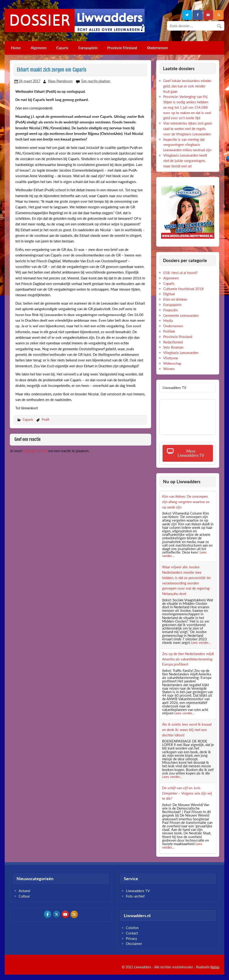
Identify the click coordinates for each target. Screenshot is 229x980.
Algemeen (39, 48)
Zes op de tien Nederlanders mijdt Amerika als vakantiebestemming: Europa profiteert (188, 659)
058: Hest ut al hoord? (180, 273)
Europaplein (88, 48)
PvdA (45, 420)
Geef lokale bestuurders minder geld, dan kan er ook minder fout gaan (187, 86)
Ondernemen (157, 48)
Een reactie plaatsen (96, 81)
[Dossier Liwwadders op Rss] (74, 914)
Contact (132, 933)
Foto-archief (135, 896)
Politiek (169, 331)
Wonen (169, 369)
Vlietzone (171, 358)
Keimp (215, 967)
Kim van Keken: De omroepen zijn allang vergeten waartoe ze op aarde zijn (186, 502)
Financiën (170, 310)
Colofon (132, 928)
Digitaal (169, 294)
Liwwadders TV (138, 891)
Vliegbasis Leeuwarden (181, 353)
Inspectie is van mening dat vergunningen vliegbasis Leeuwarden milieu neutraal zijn (187, 145)
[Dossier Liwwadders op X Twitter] (56, 914)
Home (16, 48)
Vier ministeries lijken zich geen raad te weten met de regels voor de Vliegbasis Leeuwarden (188, 129)
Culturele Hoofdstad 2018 (183, 289)
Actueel (24, 891)
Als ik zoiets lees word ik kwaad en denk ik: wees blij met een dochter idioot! (187, 730)
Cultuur (24, 896)
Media (168, 321)
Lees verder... (201, 642)
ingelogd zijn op (35, 451)
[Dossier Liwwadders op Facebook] (48, 914)
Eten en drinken (175, 299)
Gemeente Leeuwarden (181, 315)
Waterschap (172, 363)
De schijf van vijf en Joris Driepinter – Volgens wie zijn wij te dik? (187, 793)
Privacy (132, 938)
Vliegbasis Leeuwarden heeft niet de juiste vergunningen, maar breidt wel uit (185, 161)
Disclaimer (134, 944)
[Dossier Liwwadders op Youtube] (65, 914)
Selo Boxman (173, 347)
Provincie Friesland (122, 48)
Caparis (62, 48)
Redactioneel (173, 342)
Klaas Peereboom (60, 81)
